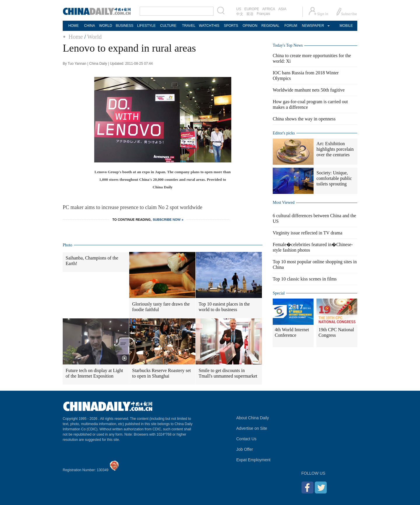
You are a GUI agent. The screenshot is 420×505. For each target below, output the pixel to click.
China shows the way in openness (304, 119)
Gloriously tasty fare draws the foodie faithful (161, 307)
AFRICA (269, 9)
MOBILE (346, 26)
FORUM (291, 26)
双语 (250, 14)
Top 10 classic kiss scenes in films (305, 279)
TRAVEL (189, 26)
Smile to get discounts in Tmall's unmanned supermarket (228, 373)
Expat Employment (253, 460)
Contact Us (246, 439)
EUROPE (252, 9)
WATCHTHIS (209, 26)
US (239, 9)
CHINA (89, 26)
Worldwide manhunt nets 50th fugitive (309, 90)
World (94, 37)
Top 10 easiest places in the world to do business (224, 307)
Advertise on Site (252, 428)
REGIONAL (270, 26)
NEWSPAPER (313, 26)
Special (279, 293)
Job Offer (245, 449)
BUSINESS (125, 26)
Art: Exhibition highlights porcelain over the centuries (335, 149)
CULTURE (168, 26)
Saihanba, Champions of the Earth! (92, 261)
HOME (73, 26)
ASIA (282, 9)
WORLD (106, 26)
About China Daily (253, 418)
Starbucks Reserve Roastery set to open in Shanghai (161, 373)
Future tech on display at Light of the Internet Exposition (94, 373)
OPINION (250, 26)
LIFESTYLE (146, 26)
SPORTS (231, 26)
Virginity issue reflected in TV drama (308, 233)
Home (76, 37)
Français (263, 14)
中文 (240, 14)
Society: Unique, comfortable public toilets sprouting (334, 178)
